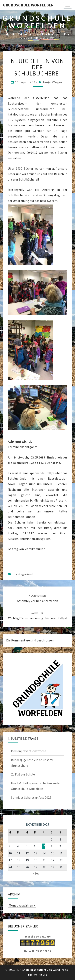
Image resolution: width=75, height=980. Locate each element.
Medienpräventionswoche (29, 751)
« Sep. (36, 873)
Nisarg (43, 975)
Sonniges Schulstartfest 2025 (31, 797)
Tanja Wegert (53, 82)
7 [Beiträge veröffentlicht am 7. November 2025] (44, 846)
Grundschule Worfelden (28, 5)
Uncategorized (22, 574)
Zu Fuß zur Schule (23, 774)
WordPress (60, 970)
